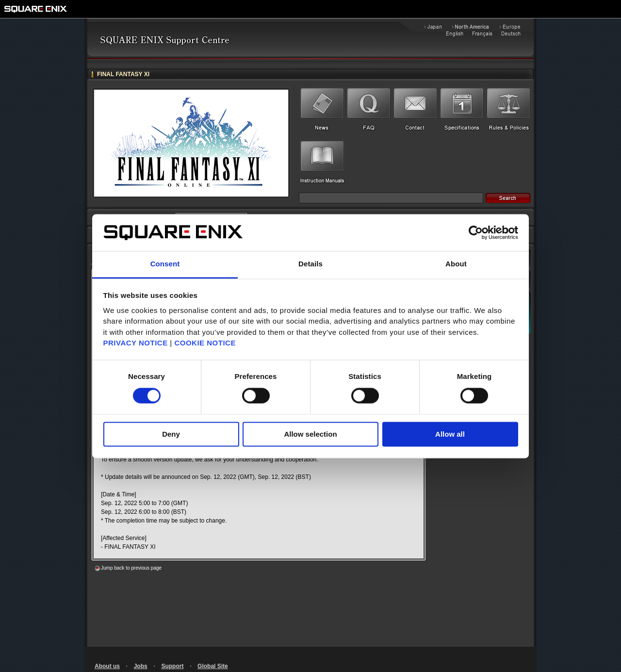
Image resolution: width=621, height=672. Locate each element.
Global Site (213, 666)
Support (172, 666)
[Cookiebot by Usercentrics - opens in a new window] (476, 232)
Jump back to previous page (131, 568)
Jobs (141, 666)
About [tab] (456, 264)
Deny (171, 434)
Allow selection (310, 434)
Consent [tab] (165, 264)
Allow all (450, 434)
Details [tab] (310, 264)
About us (107, 666)
